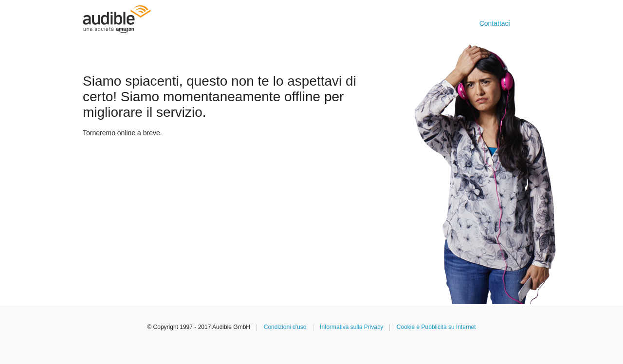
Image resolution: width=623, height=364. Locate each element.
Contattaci (495, 23)
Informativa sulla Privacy (351, 327)
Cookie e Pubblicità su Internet (436, 327)
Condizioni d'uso (285, 327)
